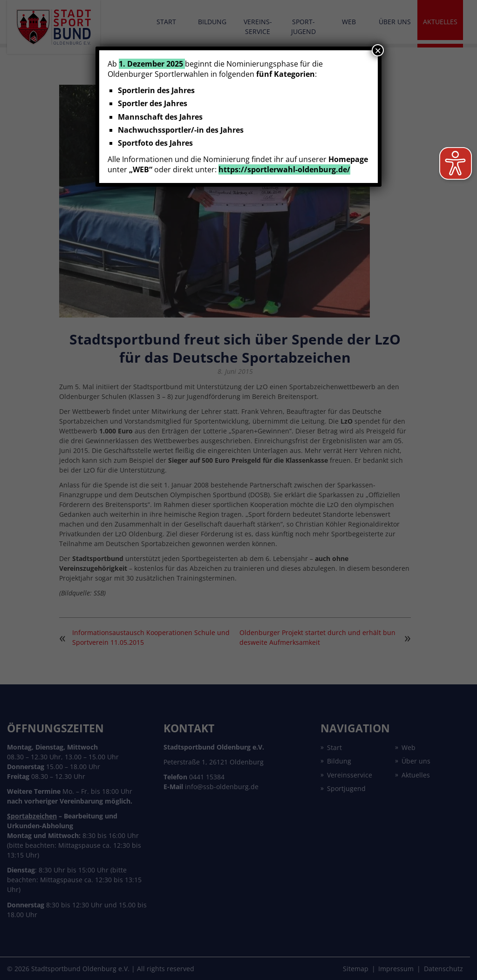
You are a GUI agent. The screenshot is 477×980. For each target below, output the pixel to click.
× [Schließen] (378, 50)
